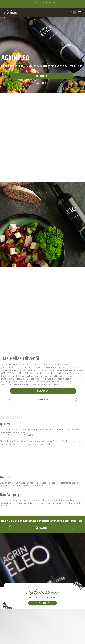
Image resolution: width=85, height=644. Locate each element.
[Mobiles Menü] (78, 12)
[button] (42, 76)
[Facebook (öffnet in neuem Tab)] (41, 5)
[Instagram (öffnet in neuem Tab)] (43, 5)
